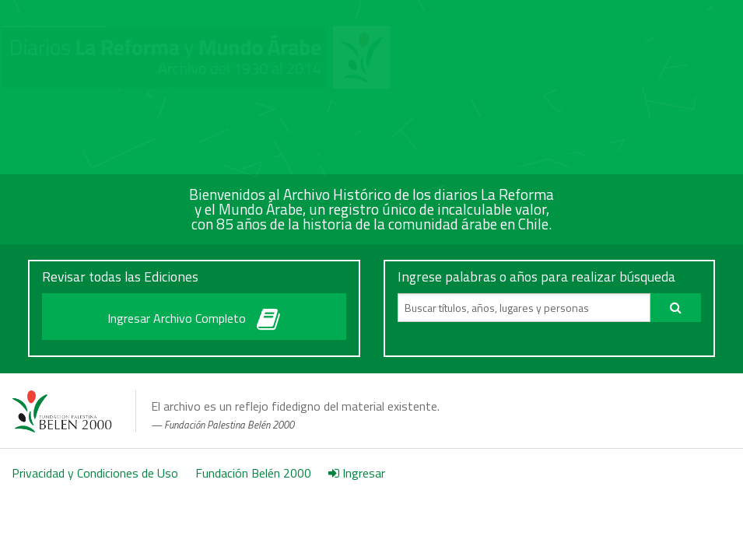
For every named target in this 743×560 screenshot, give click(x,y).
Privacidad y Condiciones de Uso (95, 473)
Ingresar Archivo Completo (194, 315)
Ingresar (357, 473)
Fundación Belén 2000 (253, 473)
